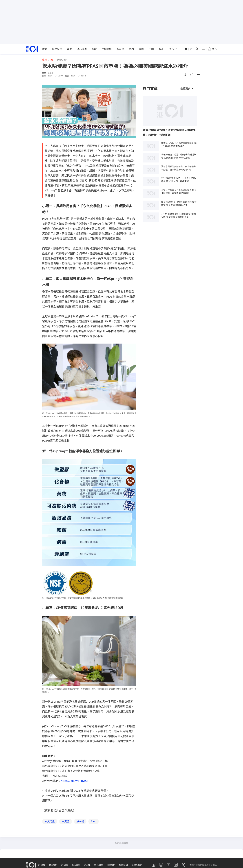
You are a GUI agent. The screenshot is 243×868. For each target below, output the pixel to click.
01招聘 (64, 865)
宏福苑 (120, 49)
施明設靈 (57, 49)
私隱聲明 (123, 865)
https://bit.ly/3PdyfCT (75, 781)
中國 (151, 49)
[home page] (32, 49)
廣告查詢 (76, 865)
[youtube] (168, 865)
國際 (141, 49)
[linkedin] (176, 865)
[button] (185, 74)
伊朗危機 (107, 49)
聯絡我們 (111, 865)
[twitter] (183, 865)
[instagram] (161, 865)
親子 (53, 60)
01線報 (42, 865)
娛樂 (69, 49)
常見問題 (99, 865)
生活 (45, 60)
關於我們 (53, 865)
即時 (94, 49)
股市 (161, 49)
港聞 (45, 49)
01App (87, 865)
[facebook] (154, 865)
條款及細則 (137, 865)
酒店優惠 (82, 49)
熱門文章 (150, 88)
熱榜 (131, 49)
